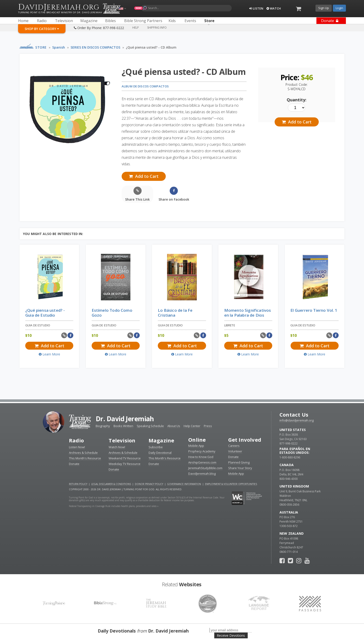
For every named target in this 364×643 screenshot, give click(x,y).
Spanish (59, 47)
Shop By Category (42, 29)
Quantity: (297, 100)
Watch (274, 8)
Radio (76, 440)
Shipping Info (157, 28)
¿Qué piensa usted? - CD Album (151, 47)
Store (41, 47)
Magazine (161, 440)
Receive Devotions (231, 635)
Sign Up (324, 8)
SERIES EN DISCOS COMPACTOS (95, 47)
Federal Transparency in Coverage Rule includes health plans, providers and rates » (114, 506)
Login (339, 8)
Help (136, 28)
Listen (256, 8)
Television (122, 440)
